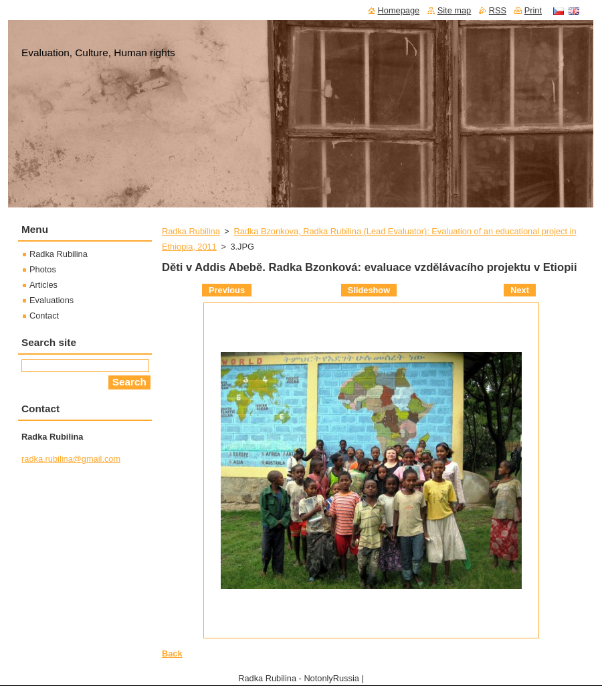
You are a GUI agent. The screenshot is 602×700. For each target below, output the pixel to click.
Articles (43, 285)
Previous (227, 290)
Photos (43, 269)
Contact (44, 316)
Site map (455, 10)
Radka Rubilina (191, 231)
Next (520, 290)
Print (533, 10)
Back (172, 653)
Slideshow (369, 290)
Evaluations (52, 300)
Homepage (399, 10)
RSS (498, 10)
